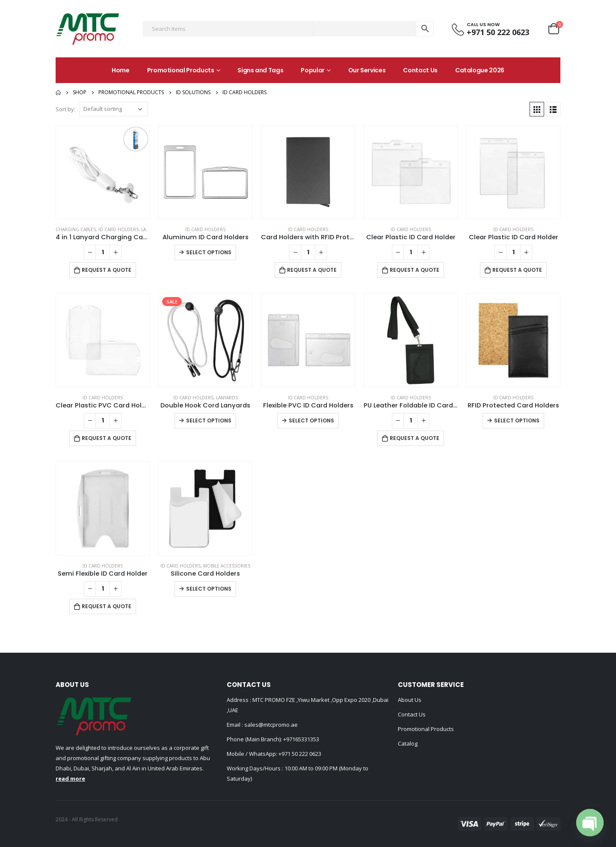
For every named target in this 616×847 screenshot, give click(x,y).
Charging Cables (76, 229)
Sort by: (65, 109)
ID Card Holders (118, 229)
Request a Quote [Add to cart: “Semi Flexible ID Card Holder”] (107, 606)
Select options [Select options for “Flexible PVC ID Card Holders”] (311, 421)
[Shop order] (114, 109)
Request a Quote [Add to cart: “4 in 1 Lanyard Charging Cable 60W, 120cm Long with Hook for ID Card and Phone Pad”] (107, 270)
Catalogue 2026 (480, 70)
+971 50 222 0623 (300, 754)
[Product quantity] (103, 253)
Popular (313, 70)
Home (121, 70)
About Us (410, 700)
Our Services (367, 70)
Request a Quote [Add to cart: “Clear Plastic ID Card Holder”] (415, 270)
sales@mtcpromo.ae (270, 725)
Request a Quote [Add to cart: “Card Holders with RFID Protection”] (312, 270)
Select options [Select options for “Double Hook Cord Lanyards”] (209, 421)
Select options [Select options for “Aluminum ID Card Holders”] (209, 252)
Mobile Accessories (227, 566)
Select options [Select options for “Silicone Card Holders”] (209, 589)
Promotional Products (181, 70)
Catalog (408, 743)
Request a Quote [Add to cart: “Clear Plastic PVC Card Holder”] (107, 438)
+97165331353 (301, 739)
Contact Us (420, 70)
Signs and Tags (260, 70)
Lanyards (227, 398)
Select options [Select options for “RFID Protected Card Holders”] (517, 421)
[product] (103, 172)
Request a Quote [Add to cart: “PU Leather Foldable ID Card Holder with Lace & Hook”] (415, 438)
